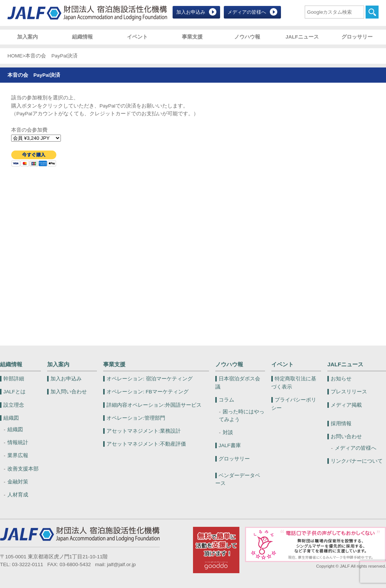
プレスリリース (349, 392)
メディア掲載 (346, 405)
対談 (228, 432)
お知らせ (341, 379)
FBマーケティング (148, 392)
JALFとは (14, 392)
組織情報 (82, 37)
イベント (137, 37)
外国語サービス (154, 405)
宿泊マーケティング (150, 379)
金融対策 (18, 482)
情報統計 (18, 442)
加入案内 (27, 37)
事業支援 (192, 37)
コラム (226, 400)
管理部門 (136, 418)
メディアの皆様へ (247, 12)
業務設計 (144, 431)
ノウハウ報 (247, 37)
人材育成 (18, 495)
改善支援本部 (23, 469)
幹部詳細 (14, 379)
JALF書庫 (230, 445)
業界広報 (18, 455)
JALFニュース (302, 37)
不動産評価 (146, 444)
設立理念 (14, 405)
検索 (372, 12)
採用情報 (341, 424)
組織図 (11, 418)
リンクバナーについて (357, 461)
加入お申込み (191, 12)
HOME (15, 56)
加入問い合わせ (69, 392)
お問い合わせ (346, 437)
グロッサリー (357, 37)
